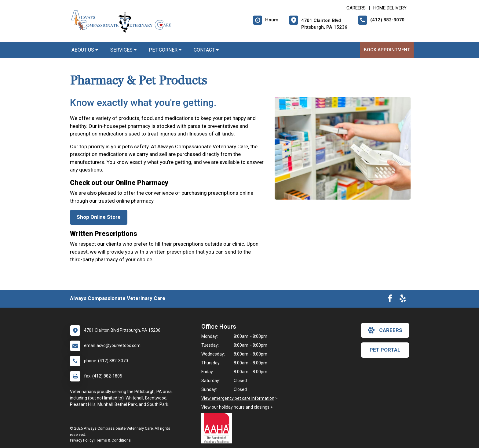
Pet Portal (385, 350)
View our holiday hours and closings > (237, 407)
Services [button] (123, 50)
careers (385, 330)
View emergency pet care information (238, 398)
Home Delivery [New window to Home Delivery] (390, 8)
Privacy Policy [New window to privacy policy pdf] (82, 440)
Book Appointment (387, 50)
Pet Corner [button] (165, 50)
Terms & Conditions (113, 440)
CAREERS (356, 8)
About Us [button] (85, 50)
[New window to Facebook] (390, 300)
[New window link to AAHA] (218, 428)
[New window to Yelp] (403, 300)
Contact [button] (206, 50)
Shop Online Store (99, 217)
